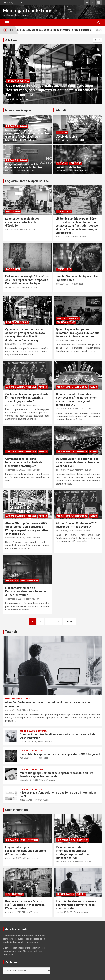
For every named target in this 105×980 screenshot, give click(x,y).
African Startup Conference (21, 387)
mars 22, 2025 (62, 237)
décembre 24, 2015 (29, 780)
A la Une (11, 40)
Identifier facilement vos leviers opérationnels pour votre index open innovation (76, 905)
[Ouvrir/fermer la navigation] (7, 23)
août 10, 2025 (12, 230)
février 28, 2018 (63, 171)
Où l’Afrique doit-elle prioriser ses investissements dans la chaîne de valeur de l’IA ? (77, 462)
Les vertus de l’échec (69, 167)
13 (58, 621)
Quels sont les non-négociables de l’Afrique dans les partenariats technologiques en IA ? (27, 398)
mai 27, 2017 (11, 171)
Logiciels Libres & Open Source (27, 181)
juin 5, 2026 (61, 340)
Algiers (43, 387)
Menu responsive (99, 3)
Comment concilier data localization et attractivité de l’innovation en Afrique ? (24, 462)
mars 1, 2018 (62, 140)
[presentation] (95, 40)
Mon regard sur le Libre (27, 11)
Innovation (12, 581)
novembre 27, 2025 (65, 862)
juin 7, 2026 (11, 99)
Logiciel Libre (13, 211)
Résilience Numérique (18, 81)
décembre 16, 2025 (15, 538)
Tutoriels (11, 632)
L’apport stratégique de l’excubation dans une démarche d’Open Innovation (26, 591)
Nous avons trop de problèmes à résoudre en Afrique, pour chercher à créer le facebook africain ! (27, 133)
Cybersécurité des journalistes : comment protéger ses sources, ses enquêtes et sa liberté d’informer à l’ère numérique (51, 90)
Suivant (70, 621)
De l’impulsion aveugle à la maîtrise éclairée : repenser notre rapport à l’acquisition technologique (27, 280)
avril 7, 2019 (61, 284)
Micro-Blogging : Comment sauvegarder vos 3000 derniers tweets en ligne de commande (57, 775)
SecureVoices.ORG (66, 322)
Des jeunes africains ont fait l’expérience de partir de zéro (24, 166)
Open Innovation (29, 581)
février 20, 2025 (13, 287)
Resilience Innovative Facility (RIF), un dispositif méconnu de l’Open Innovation (25, 905)
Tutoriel (28, 699)
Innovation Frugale (18, 110)
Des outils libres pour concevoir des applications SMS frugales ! (60, 754)
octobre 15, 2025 (13, 710)
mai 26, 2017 (26, 758)
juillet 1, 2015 (26, 800)
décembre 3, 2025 (14, 599)
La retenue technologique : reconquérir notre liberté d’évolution (22, 222)
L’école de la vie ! (66, 137)
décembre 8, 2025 (65, 531)
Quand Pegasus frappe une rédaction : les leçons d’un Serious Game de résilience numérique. (77, 333)
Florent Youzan (26, 99)
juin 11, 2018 (11, 140)
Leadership (75, 163)
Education (62, 110)
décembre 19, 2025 (15, 405)
